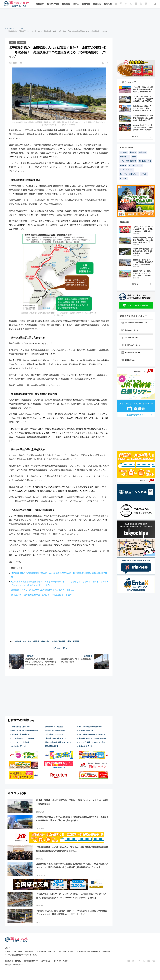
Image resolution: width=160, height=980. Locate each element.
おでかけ (144, 174)
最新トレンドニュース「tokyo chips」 (20, 951)
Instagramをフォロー (131, 330)
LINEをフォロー (129, 360)
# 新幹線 (18, 641)
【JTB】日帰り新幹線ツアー (56, 738)
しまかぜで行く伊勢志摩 (20, 742)
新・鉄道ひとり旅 (145, 161)
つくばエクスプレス (127, 170)
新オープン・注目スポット (129, 174)
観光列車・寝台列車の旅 (20, 734)
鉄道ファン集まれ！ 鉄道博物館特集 (25, 730)
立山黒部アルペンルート (54, 734)
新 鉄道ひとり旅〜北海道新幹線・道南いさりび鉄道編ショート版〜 (41, 595)
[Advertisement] (80, 17)
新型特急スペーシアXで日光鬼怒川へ (93, 738)
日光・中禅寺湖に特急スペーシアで (58, 742)
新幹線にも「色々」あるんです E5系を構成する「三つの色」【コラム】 (44, 590)
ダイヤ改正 (124, 152)
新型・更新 (142, 152)
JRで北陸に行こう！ (19, 746)
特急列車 (123, 165)
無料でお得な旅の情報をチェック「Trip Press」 (95, 951)
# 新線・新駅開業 (73, 641)
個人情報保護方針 (30, 961)
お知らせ (108, 4)
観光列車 (132, 165)
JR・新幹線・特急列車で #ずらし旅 (92, 734)
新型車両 (133, 152)
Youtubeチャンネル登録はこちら (135, 323)
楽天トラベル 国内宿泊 (54, 726)
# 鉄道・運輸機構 (58, 641)
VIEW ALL (136, 137)
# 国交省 (36, 641)
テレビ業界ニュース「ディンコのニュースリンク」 (56, 951)
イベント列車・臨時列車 (128, 161)
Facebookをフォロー (131, 353)
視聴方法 (97, 4)
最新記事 (40, 4)
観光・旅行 (124, 178)
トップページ (9, 28)
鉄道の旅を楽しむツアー (20, 726)
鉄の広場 (23, 43)
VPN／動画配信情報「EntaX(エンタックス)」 (23, 955)
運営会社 (18, 961)
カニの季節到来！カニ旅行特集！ (24, 738)
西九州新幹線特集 (52, 746)
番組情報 (86, 4)
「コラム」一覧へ (59, 648)
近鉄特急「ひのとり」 (87, 730)
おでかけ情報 (53, 4)
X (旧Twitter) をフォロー (132, 345)
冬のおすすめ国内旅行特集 (55, 730)
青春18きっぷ (124, 157)
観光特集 (66, 4)
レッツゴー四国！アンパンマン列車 (92, 742)
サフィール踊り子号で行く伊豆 (90, 726)
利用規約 (8, 961)
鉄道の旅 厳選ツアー (87, 746)
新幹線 (134, 157)
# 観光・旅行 (46, 641)
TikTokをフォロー (129, 338)
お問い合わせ (46, 961)
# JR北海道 (27, 641)
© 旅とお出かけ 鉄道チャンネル (14, 965)
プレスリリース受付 (61, 961)
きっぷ (139, 165)
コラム (76, 4)
